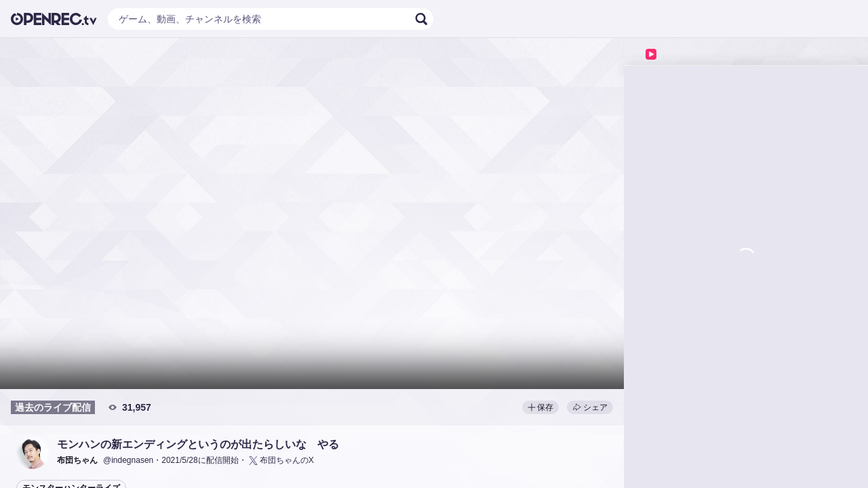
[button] (33, 453)
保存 (540, 407)
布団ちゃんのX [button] (280, 461)
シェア (590, 407)
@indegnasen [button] (128, 460)
